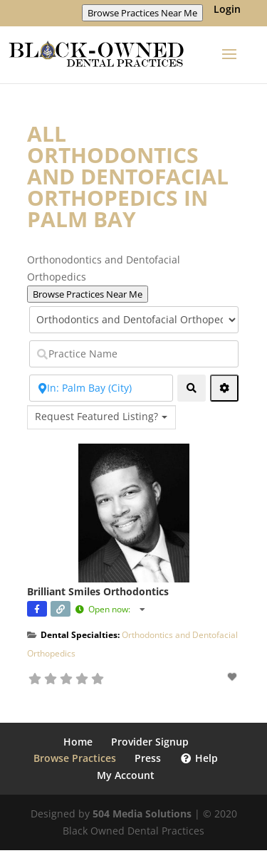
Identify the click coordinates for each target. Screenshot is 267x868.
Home (78, 742)
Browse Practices (75, 758)
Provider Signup (150, 742)
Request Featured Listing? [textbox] (96, 417)
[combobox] (101, 417)
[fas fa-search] (192, 388)
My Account (126, 775)
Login (227, 10)
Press (148, 758)
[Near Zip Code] (101, 388)
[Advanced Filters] (224, 388)
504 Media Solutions (142, 814)
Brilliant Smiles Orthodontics (98, 591)
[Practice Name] (134, 354)
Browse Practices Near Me (142, 13)
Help (199, 758)
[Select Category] (134, 320)
